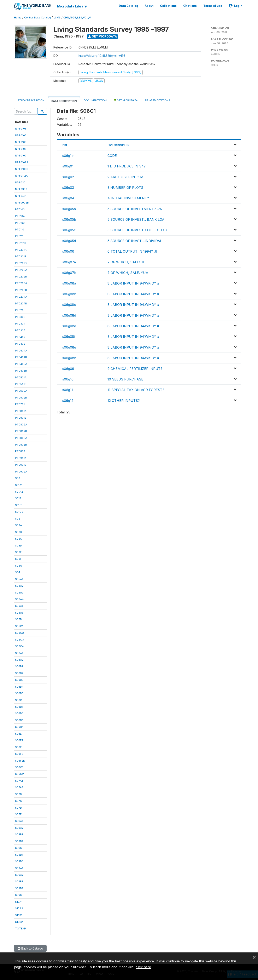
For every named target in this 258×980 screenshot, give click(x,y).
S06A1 (19, 653)
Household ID (118, 145)
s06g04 (68, 198)
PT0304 (20, 323)
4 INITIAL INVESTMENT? (128, 198)
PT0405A (21, 364)
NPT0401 (21, 196)
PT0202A (21, 270)
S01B (18, 498)
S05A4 (19, 599)
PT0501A (21, 377)
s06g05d (69, 241)
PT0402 (20, 337)
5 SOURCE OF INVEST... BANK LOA (136, 219)
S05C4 (19, 646)
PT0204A (21, 297)
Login (236, 6)
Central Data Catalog (38, 18)
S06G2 (19, 774)
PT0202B (21, 276)
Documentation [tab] (95, 100)
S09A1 (19, 868)
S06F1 (19, 747)
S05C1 (19, 626)
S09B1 (19, 881)
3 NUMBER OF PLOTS (125, 188)
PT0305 (20, 330)
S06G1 (19, 767)
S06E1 (19, 734)
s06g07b (69, 273)
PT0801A (21, 411)
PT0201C (21, 263)
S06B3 (19, 680)
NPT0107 (21, 155)
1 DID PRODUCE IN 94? (127, 166)
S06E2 (19, 740)
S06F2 (19, 754)
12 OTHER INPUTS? (124, 401)
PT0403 (20, 344)
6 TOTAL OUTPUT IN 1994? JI (132, 251)
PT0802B (21, 431)
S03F (18, 559)
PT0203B (21, 290)
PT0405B (21, 371)
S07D (19, 807)
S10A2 (19, 908)
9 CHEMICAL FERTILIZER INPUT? (135, 368)
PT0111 (19, 236)
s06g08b (69, 294)
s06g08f (69, 337)
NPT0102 (21, 135)
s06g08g (69, 347)
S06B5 (19, 693)
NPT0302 (21, 189)
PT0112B (20, 243)
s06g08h (69, 358)
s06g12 (68, 401)
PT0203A (21, 283)
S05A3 (19, 592)
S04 (18, 572)
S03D (19, 545)
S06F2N (20, 760)
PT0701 (20, 404)
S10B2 (19, 922)
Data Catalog (128, 6)
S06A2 (19, 660)
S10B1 (19, 915)
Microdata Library (72, 6)
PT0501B (21, 384)
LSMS (57, 18)
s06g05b (69, 219)
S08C (19, 848)
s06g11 (68, 390)
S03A (19, 525)
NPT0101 (20, 128)
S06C (19, 700)
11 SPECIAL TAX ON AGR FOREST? (136, 390)
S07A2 (19, 787)
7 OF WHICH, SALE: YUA (128, 273)
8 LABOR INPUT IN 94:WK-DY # (133, 283)
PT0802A (21, 424)
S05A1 (19, 579)
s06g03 (68, 188)
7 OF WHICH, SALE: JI (126, 262)
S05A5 (19, 606)
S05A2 (19, 586)
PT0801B (21, 418)
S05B (18, 619)
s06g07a (69, 262)
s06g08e (69, 326)
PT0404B (21, 357)
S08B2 (19, 841)
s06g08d (69, 315)
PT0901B (21, 465)
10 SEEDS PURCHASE (125, 379)
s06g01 (68, 166)
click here (143, 967)
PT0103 (20, 209)
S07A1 (19, 781)
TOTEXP (20, 928)
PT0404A (21, 350)
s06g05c (69, 230)
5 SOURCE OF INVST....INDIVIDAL (135, 241)
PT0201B (21, 256)
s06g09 (68, 368)
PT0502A (21, 391)
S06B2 (19, 673)
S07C (19, 801)
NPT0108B (22, 169)
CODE (112, 156)
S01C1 (19, 505)
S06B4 (19, 687)
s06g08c (69, 305)
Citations (190, 6)
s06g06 (68, 251)
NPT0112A (21, 176)
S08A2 (19, 828)
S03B (18, 532)
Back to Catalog (30, 948)
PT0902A (21, 471)
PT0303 (20, 317)
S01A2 (19, 492)
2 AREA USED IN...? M (125, 177)
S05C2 (19, 633)
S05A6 (19, 613)
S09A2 (19, 875)
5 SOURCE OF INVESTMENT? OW (135, 209)
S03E (18, 552)
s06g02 (68, 177)
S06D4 (19, 727)
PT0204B (21, 303)
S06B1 (19, 666)
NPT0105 (21, 142)
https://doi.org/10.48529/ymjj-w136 (102, 56)
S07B (18, 794)
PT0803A (21, 438)
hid (65, 145)
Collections (168, 6)
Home (18, 18)
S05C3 (19, 639)
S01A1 (19, 485)
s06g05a (69, 209)
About (149, 6)
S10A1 (19, 902)
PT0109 (20, 223)
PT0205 (20, 310)
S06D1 (19, 707)
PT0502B (21, 397)
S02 (18, 518)
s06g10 (68, 379)
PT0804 (20, 451)
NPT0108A (22, 162)
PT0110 (20, 229)
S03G (19, 566)
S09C (19, 895)
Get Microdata (103, 36)
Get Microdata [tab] (126, 100)
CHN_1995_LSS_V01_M (77, 18)
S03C (19, 539)
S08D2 (19, 861)
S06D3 (19, 720)
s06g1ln (68, 156)
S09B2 (19, 888)
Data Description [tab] (64, 101)
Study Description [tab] (31, 100)
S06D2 (19, 713)
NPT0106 (21, 149)
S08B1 (19, 834)
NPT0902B (22, 202)
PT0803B (21, 445)
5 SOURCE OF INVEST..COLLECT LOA (138, 230)
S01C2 (19, 512)
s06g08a (69, 283)
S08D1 (19, 854)
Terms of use (213, 6)
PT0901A (21, 458)
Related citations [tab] (157, 100)
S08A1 (19, 821)
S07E (18, 814)
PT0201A (21, 250)
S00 (18, 478)
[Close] (254, 957)
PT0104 (20, 216)
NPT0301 (21, 182)
